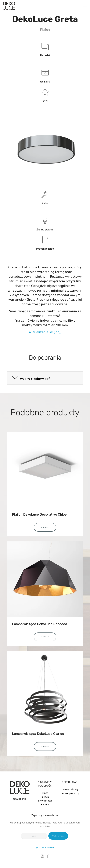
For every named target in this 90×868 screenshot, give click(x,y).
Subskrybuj (58, 836)
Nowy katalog (70, 789)
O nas (45, 793)
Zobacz (45, 527)
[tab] (45, 378)
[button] (45, 378)
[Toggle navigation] (85, 5)
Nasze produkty (70, 793)
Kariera (45, 805)
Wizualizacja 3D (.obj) (45, 332)
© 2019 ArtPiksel (45, 848)
